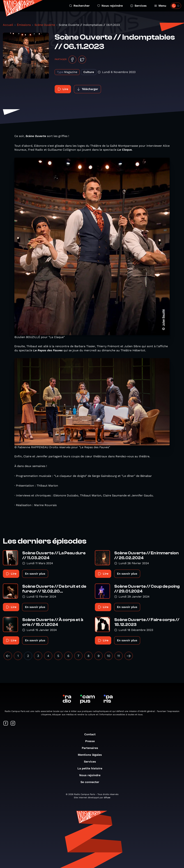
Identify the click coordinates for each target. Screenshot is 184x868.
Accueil (8, 25)
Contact (92, 734)
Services (138, 6)
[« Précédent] (8, 656)
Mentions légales (92, 755)
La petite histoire (92, 768)
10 (109, 656)
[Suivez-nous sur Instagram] (13, 724)
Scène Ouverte (45, 25)
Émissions (24, 25)
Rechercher (79, 6)
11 (119, 656)
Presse (92, 741)
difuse (107, 798)
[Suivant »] (129, 656)
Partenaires (92, 748)
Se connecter (92, 782)
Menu (160, 6)
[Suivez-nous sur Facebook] (6, 724)
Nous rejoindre (110, 6)
